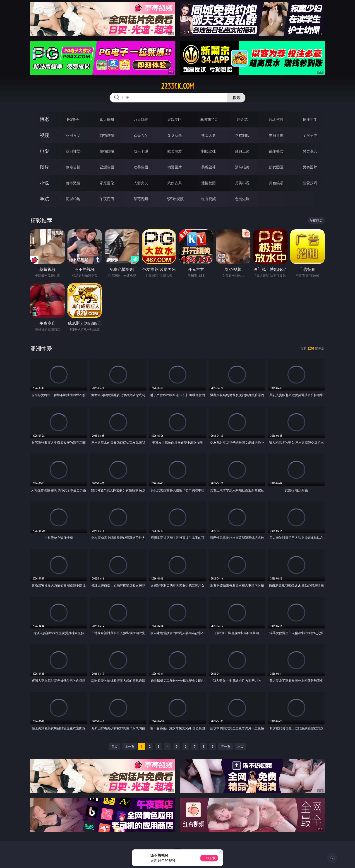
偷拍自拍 (107, 151)
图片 (44, 167)
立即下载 (209, 858)
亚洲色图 (107, 167)
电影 (44, 151)
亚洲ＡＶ (73, 135)
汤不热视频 (175, 199)
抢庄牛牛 (310, 119)
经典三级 (242, 151)
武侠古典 (175, 183)
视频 (44, 135)
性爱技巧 (310, 183)
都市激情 (73, 183)
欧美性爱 (175, 151)
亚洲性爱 (73, 151)
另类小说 (242, 183)
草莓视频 (141, 199)
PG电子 (73, 119)
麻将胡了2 (208, 119)
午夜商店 (107, 199)
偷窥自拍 (73, 167)
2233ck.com (178, 86)
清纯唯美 (242, 167)
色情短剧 (242, 199)
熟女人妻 (209, 135)
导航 (44, 199)
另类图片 (310, 167)
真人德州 (107, 119)
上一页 (130, 746)
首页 (115, 746)
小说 (44, 183)
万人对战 (141, 119)
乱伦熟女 (276, 151)
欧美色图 (141, 167)
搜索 (236, 98)
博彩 (44, 119)
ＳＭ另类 (310, 135)
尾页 (240, 746)
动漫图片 (175, 167)
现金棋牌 (276, 119)
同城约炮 (73, 199)
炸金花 (242, 119)
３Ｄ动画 (175, 135)
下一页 (225, 746)
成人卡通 (141, 151)
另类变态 (310, 151)
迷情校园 (209, 183)
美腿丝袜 (209, 167)
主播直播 (276, 135)
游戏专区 (175, 119)
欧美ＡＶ (141, 135)
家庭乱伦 (107, 183)
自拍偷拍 (107, 135)
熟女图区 (276, 167)
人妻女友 (141, 183)
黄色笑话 (276, 183)
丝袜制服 (242, 135)
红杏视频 (209, 199)
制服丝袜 (209, 151)
